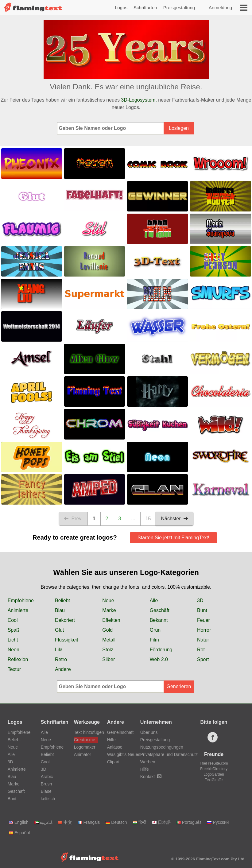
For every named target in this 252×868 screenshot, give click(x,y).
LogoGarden (214, 774)
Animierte (18, 610)
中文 (65, 822)
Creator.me (85, 740)
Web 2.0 (159, 659)
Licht (13, 640)
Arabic (47, 777)
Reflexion (18, 659)
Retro (61, 659)
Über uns (149, 732)
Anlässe (115, 747)
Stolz (108, 650)
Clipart (113, 762)
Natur (203, 640)
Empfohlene (21, 601)
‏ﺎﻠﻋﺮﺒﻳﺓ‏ (43, 822)
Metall (109, 640)
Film (154, 640)
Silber (109, 659)
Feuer (204, 620)
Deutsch (116, 822)
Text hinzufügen (86, 732)
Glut (59, 630)
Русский (218, 822)
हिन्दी (140, 822)
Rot (201, 650)
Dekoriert (65, 620)
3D (200, 601)
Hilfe (111, 740)
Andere (63, 669)
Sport (203, 659)
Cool (13, 620)
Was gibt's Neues (124, 754)
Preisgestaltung (179, 8)
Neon (14, 650)
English (19, 822)
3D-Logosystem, (139, 100)
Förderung (161, 650)
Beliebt (62, 601)
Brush (47, 784)
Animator (83, 754)
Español (19, 833)
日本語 (161, 822)
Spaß (14, 630)
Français (89, 822)
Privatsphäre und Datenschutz (169, 754)
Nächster (174, 519)
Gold (107, 630)
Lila (59, 650)
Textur (14, 669)
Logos (121, 8)
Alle (154, 601)
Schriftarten (145, 8)
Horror (204, 630)
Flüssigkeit (67, 640)
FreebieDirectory (214, 769)
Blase (46, 791)
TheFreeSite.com (214, 763)
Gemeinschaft (120, 732)
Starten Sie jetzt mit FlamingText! (173, 538)
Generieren (179, 686)
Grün (155, 630)
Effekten (111, 620)
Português (189, 822)
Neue (108, 601)
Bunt (202, 610)
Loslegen (179, 128)
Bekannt (159, 620)
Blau (60, 610)
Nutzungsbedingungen (162, 747)
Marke (109, 610)
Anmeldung (220, 8)
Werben (148, 762)
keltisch (48, 799)
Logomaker (85, 747)
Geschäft (160, 610)
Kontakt (151, 777)
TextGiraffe (214, 780)
